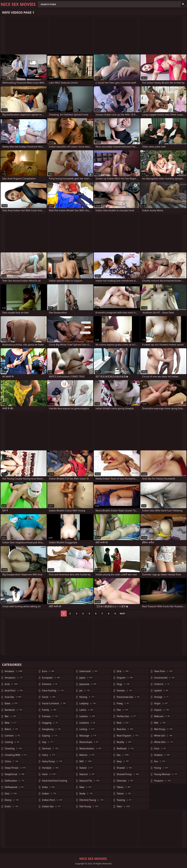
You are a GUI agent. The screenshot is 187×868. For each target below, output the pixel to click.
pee (123, 710)
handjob (51, 768)
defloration (15, 781)
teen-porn (163, 671)
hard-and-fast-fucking (55, 781)
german (50, 748)
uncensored (165, 678)
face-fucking (53, 691)
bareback (14, 710)
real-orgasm (128, 736)
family (50, 710)
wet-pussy (164, 729)
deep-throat (15, 768)
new (86, 787)
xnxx (160, 748)
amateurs (14, 678)
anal (12, 684)
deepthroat (15, 774)
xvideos (162, 755)
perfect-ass (127, 716)
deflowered (14, 787)
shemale (125, 781)
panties (125, 691)
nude (86, 794)
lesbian (88, 716)
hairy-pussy (52, 761)
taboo (124, 787)
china (12, 761)
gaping (50, 736)
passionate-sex (128, 697)
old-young (89, 806)
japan (86, 678)
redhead (125, 748)
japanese (88, 684)
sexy (123, 761)
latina (87, 710)
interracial (89, 671)
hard (49, 774)
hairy (49, 755)
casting (12, 742)
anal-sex (13, 697)
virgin (161, 703)
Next (122, 613)
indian (50, 794)
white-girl (163, 736)
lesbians (88, 723)
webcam (162, 716)
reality (124, 742)
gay (48, 742)
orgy (123, 684)
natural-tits (90, 781)
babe (11, 703)
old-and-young (92, 800)
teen (124, 806)
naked (86, 768)
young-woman (166, 774)
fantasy (50, 716)
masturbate (89, 742)
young (161, 768)
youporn (163, 781)
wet (160, 723)
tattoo (124, 794)
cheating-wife (16, 755)
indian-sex (52, 806)
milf (86, 761)
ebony (12, 800)
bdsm (12, 729)
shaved (125, 768)
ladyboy (88, 703)
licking (87, 729)
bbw (11, 723)
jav (85, 691)
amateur (14, 671)
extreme (50, 684)
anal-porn (14, 691)
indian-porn (53, 800)
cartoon (13, 736)
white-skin (164, 742)
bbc (11, 716)
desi (11, 794)
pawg (123, 703)
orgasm (125, 678)
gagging (50, 723)
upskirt (161, 691)
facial (49, 697)
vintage (162, 697)
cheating (14, 748)
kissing (87, 697)
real (123, 723)
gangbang (52, 729)
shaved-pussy (128, 774)
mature (87, 755)
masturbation (91, 748)
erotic (12, 806)
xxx (160, 761)
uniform (162, 684)
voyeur (162, 710)
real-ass (125, 729)
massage (88, 736)
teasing (124, 800)
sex (123, 755)
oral (123, 671)
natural (87, 774)
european (51, 678)
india (49, 787)
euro (49, 671)
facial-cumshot (54, 703)
